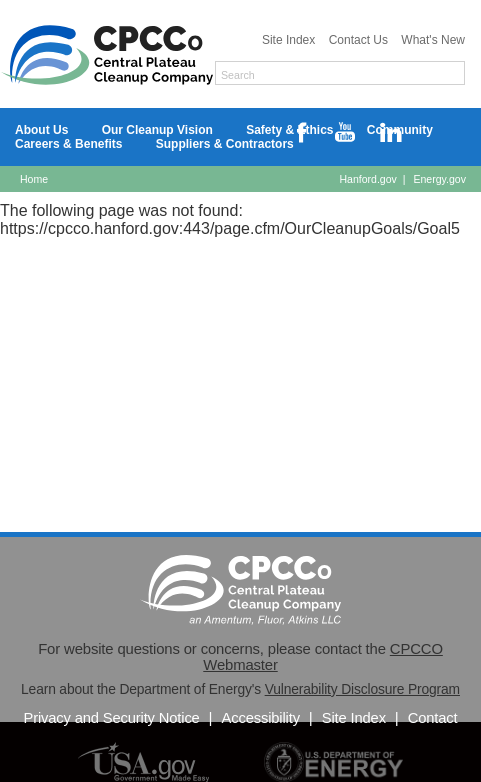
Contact (433, 718)
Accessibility (263, 718)
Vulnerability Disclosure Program (362, 689)
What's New (433, 40)
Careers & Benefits (70, 144)
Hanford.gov (367, 179)
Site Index (290, 40)
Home (34, 179)
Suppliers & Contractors (225, 144)
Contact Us (360, 40)
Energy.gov (439, 179)
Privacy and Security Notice (113, 718)
